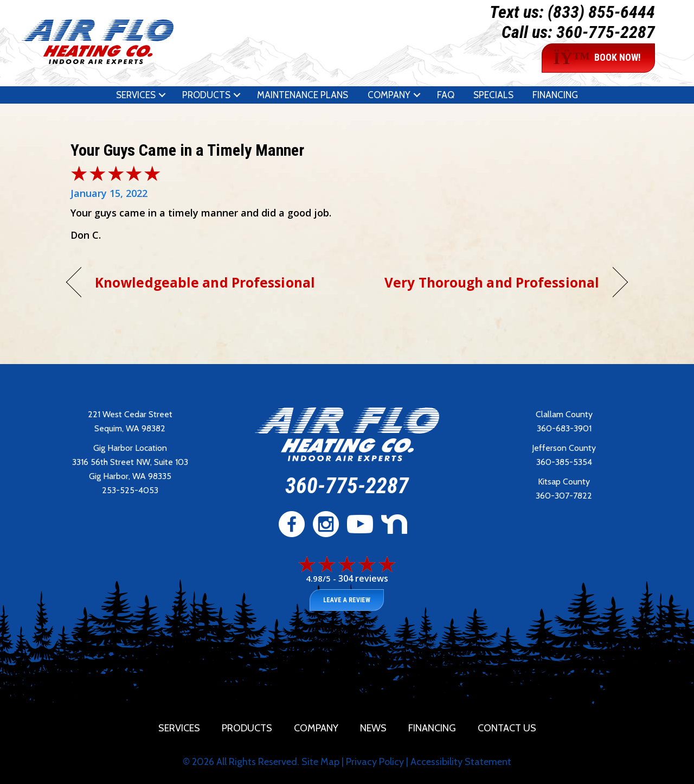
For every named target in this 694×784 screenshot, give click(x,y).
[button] (162, 95)
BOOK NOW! (597, 58)
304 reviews (363, 578)
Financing (555, 95)
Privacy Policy (375, 762)
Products (206, 95)
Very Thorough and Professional (492, 282)
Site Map (320, 762)
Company (389, 95)
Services (136, 95)
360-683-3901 (564, 428)
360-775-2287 (606, 32)
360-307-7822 (564, 496)
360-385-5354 (564, 462)
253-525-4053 (130, 490)
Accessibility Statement (461, 762)
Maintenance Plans (303, 95)
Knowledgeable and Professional (205, 282)
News (373, 728)
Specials (493, 95)
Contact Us (507, 728)
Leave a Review (347, 600)
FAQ (446, 95)
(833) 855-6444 (601, 12)
